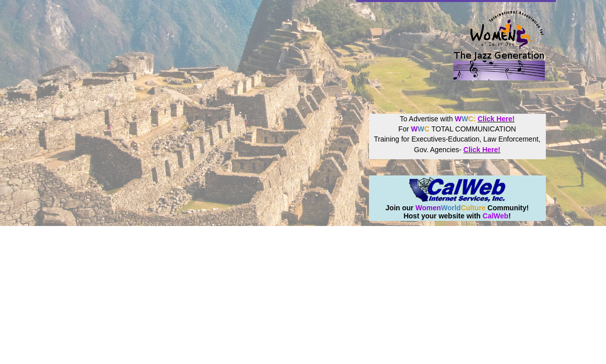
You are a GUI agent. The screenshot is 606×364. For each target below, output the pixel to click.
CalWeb (496, 216)
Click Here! (496, 119)
